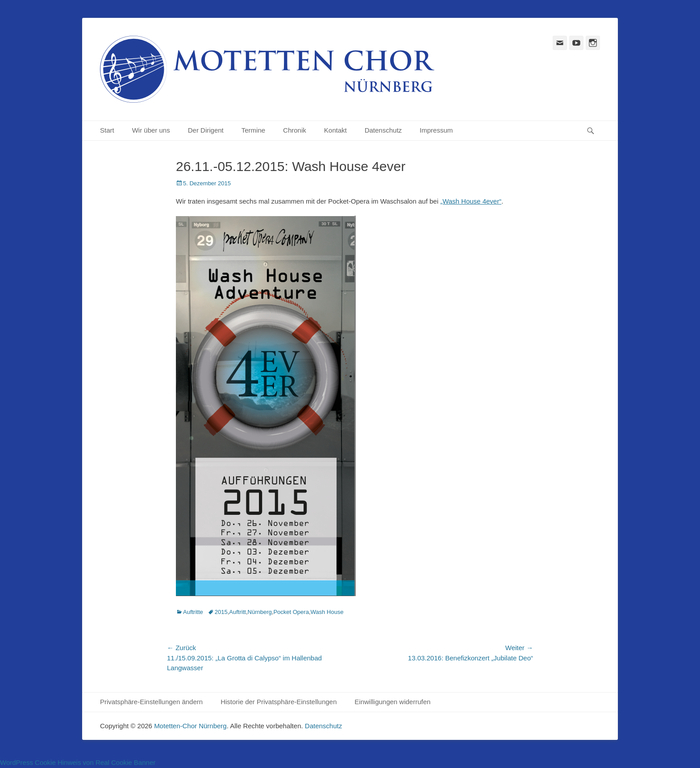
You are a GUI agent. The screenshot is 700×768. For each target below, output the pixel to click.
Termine (253, 130)
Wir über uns (151, 130)
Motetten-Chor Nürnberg (190, 726)
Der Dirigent (206, 130)
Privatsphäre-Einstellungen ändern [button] (151, 702)
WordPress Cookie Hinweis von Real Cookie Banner (78, 762)
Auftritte (193, 612)
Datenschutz (383, 130)
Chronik (295, 130)
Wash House (327, 612)
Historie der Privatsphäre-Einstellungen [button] (279, 702)
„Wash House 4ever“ (471, 201)
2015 (221, 612)
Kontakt (335, 130)
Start (107, 130)
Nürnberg (260, 612)
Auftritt (237, 612)
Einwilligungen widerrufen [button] (392, 702)
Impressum (436, 130)
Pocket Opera (291, 612)
